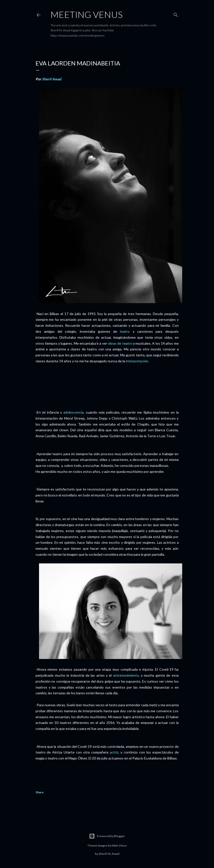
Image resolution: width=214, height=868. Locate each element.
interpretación (137, 361)
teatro (125, 331)
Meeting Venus (86, 14)
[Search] (176, 14)
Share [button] (40, 792)
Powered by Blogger (107, 836)
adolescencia (73, 412)
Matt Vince (119, 845)
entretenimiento (126, 675)
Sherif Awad (52, 79)
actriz (114, 752)
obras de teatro (120, 343)
